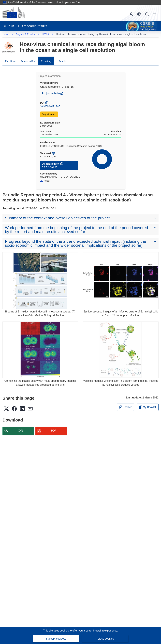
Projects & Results (25, 34)
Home (6, 34)
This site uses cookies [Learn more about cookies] (56, 631)
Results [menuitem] (63, 61)
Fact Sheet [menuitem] (11, 61)
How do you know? (68, 2)
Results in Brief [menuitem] (28, 61)
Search (147, 14)
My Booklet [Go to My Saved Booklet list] (148, 407)
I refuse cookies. (105, 639)
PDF (54, 431)
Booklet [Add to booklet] (126, 407)
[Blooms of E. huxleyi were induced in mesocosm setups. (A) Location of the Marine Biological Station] (40, 281)
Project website (51, 94)
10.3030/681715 (49, 106)
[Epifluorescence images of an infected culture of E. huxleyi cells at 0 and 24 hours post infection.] (121, 281)
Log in (131, 14)
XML (21, 431)
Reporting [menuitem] (46, 61)
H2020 (45, 34)
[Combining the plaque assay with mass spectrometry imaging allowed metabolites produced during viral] (40, 350)
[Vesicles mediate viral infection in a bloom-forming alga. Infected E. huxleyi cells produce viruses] (121, 350)
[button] (139, 14)
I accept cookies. (56, 639)
